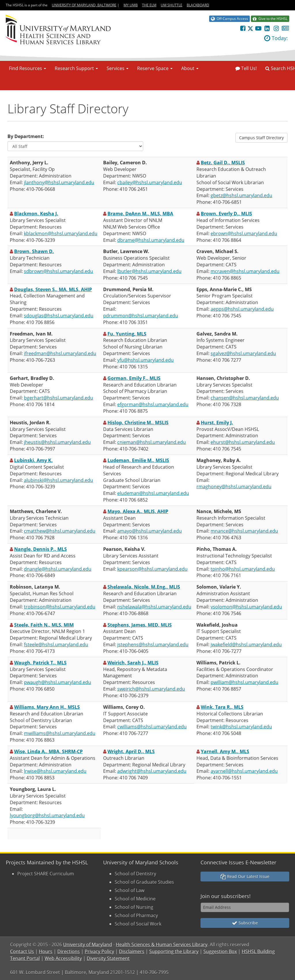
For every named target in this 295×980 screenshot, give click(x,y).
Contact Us (22, 951)
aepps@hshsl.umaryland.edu (242, 309)
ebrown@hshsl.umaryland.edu (244, 233)
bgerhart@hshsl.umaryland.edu (58, 398)
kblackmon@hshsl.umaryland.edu (61, 233)
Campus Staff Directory (261, 138)
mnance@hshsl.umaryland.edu (244, 531)
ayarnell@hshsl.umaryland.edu (244, 771)
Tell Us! (246, 68)
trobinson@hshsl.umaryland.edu (60, 607)
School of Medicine (135, 899)
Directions (69, 951)
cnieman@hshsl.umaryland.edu (152, 442)
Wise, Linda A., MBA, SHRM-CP (48, 751)
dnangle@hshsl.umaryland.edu (58, 569)
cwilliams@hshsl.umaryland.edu (152, 727)
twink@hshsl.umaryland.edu (241, 727)
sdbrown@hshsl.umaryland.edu (58, 271)
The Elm (149, 5)
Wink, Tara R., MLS (222, 707)
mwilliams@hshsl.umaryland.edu (60, 733)
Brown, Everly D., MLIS (226, 214)
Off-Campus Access (229, 19)
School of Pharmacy (136, 915)
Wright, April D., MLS (131, 751)
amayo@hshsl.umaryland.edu (150, 531)
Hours (46, 951)
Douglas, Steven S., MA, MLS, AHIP (53, 289)
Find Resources (28, 68)
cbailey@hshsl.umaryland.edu (150, 182)
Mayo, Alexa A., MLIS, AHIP (138, 511)
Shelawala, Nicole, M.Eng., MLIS (144, 587)
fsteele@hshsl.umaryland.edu (56, 644)
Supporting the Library (174, 951)
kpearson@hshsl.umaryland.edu (152, 569)
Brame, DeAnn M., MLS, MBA (140, 214)
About (190, 68)
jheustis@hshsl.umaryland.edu (57, 442)
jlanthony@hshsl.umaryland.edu (59, 182)
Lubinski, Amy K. (33, 460)
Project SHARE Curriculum (46, 874)
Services (118, 68)
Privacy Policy (99, 951)
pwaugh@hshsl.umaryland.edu (57, 682)
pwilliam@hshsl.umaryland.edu (244, 682)
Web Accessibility (63, 958)
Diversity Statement (108, 958)
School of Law (129, 890)
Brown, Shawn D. (34, 251)
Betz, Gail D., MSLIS (223, 163)
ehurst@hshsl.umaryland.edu (243, 442)
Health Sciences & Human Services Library (162, 945)
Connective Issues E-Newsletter (238, 862)
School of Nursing (134, 907)
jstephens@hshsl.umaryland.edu (153, 644)
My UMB (131, 5)
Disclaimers (132, 951)
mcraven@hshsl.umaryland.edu (245, 271)
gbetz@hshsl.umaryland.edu (241, 195)
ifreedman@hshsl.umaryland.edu (60, 353)
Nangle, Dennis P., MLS (40, 549)
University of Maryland (88, 945)
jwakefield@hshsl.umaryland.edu (246, 644)
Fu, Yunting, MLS (127, 334)
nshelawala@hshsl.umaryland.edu (154, 607)
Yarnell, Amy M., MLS (225, 751)
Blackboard (198, 5)
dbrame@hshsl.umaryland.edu (151, 240)
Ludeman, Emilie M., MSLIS (138, 460)
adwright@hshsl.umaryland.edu (152, 771)
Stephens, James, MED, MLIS (140, 625)
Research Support (76, 68)
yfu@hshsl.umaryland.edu (145, 360)
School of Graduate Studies (144, 882)
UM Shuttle (172, 5)
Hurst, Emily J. (217, 423)
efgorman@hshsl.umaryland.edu (153, 404)
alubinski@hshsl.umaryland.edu (58, 480)
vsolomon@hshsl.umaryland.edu (246, 607)
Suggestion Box (220, 951)
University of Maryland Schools (141, 862)
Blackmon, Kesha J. (36, 214)
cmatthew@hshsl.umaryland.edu (60, 531)
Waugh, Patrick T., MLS (40, 663)
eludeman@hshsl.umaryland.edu (153, 493)
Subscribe (245, 923)
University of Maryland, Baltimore (84, 5)
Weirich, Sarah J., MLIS (133, 663)
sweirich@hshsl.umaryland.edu (151, 689)
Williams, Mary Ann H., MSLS (47, 707)
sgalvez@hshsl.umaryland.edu (243, 353)
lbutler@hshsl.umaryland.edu (149, 271)
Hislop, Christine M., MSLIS (138, 423)
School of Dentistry (135, 874)
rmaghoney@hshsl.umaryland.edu (234, 487)
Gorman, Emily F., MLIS (134, 378)
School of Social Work (138, 924)
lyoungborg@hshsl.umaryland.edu (47, 815)
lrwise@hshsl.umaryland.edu (55, 771)
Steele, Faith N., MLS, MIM (44, 625)
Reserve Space (155, 68)
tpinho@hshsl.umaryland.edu (243, 569)
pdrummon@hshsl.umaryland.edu (141, 316)
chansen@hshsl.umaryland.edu (245, 398)
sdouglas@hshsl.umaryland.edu (59, 316)
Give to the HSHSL (270, 19)
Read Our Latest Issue (245, 876)
